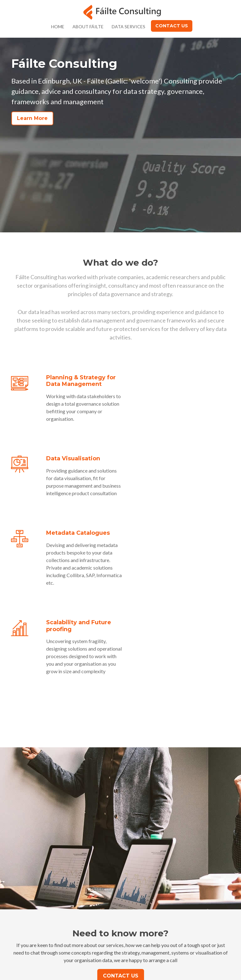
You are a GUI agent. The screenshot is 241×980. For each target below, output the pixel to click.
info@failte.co (108, 943)
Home (58, 27)
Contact (154, 898)
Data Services (129, 27)
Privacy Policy (160, 909)
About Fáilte (88, 27)
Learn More (32, 118)
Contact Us (172, 26)
